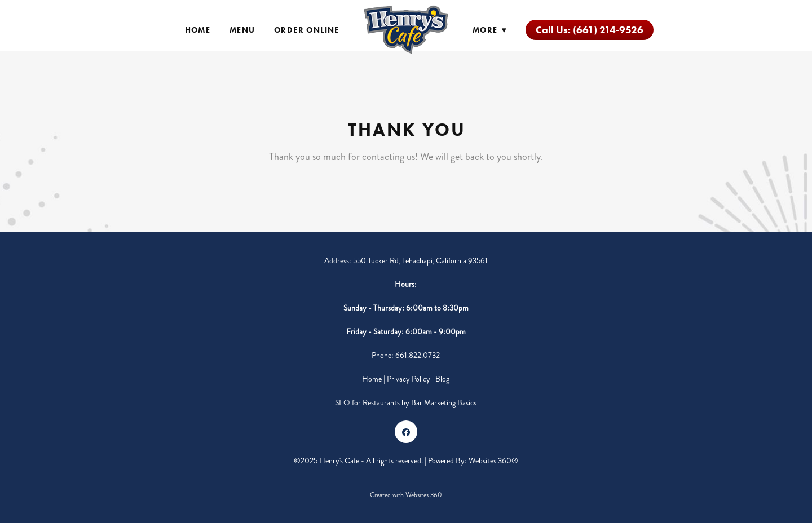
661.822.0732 (418, 355)
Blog (442, 379)
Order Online (307, 30)
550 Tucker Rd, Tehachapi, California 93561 (420, 261)
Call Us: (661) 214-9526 (590, 30)
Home (198, 30)
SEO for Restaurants (368, 403)
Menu (242, 30)
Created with (406, 495)
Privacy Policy (409, 379)
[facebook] (406, 432)
